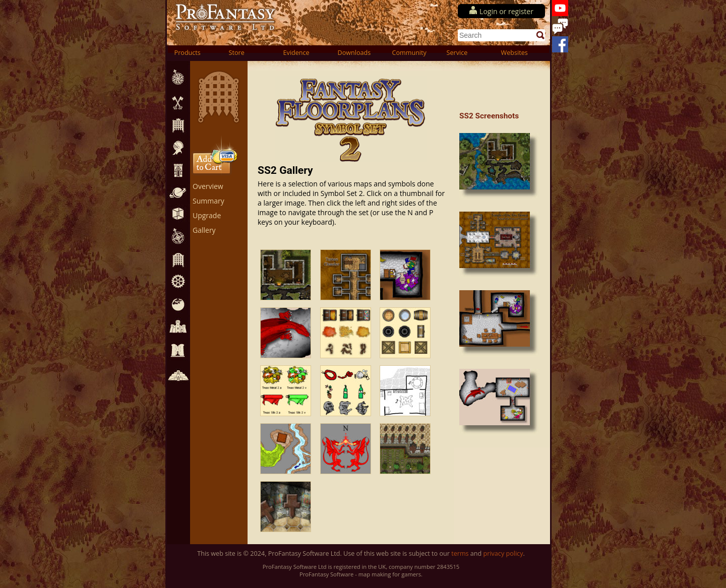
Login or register (506, 11)
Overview (208, 186)
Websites (515, 53)
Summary (208, 201)
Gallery (204, 230)
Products (188, 53)
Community (409, 53)
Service (457, 53)
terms (460, 553)
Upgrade (207, 215)
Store (237, 53)
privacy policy (503, 553)
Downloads (354, 53)
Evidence (296, 53)
